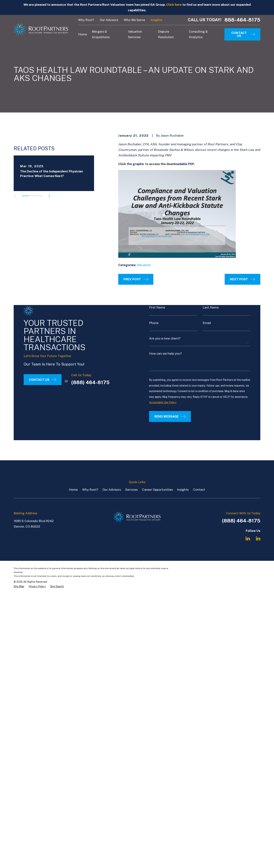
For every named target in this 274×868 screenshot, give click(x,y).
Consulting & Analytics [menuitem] (198, 34)
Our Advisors (109, 20)
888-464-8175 (242, 20)
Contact (199, 490)
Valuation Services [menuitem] (135, 34)
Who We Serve (134, 20)
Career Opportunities (157, 490)
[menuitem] (19, 587)
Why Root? (86, 20)
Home (73, 490)
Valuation (144, 265)
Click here (174, 5)
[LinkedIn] (248, 538)
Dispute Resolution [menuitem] (166, 34)
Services (131, 490)
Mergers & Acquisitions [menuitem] (101, 34)
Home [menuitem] (83, 34)
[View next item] (49, 201)
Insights (156, 20)
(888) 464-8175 (241, 521)
